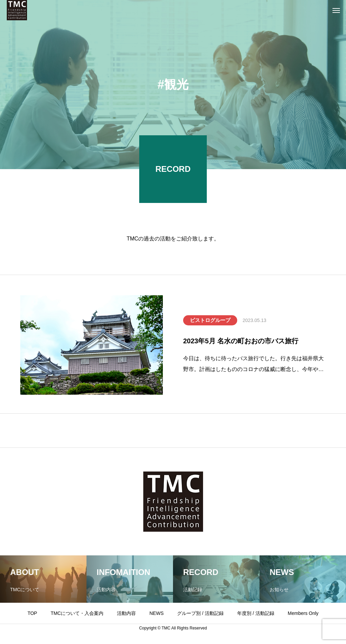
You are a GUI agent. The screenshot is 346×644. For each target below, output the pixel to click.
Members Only (303, 613)
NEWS (156, 613)
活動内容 (126, 613)
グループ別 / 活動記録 (200, 613)
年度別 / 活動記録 (256, 613)
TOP (32, 613)
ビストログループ (210, 320)
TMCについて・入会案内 (77, 613)
